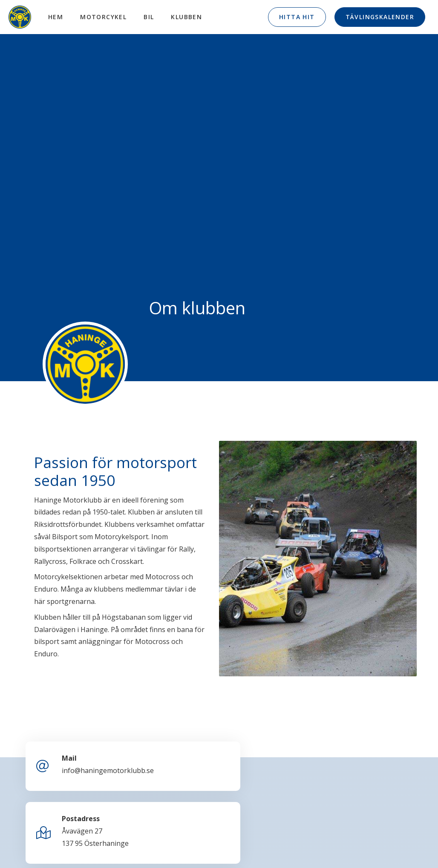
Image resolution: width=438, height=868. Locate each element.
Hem (59, 17)
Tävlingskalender (380, 17)
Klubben (189, 17)
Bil (152, 17)
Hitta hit (297, 17)
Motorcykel (106, 17)
